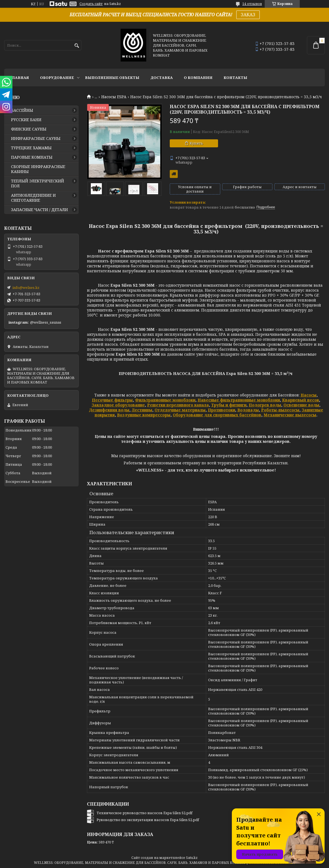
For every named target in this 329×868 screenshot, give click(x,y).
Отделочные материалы (180, 410)
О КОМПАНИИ (198, 78)
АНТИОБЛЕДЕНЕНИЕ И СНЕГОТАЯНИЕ (33, 198)
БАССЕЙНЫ (22, 110)
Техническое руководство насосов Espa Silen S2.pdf (144, 813)
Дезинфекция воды (109, 410)
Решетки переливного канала (178, 405)
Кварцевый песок (301, 400)
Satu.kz (192, 858)
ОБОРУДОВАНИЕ (57, 78)
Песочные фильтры (112, 400)
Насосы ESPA (114, 97)
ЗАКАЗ (248, 15)
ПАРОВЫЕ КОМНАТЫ (32, 157)
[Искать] (77, 46)
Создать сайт (91, 4)
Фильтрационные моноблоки (165, 400)
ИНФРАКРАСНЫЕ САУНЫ (36, 139)
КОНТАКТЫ (235, 78)
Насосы (309, 395)
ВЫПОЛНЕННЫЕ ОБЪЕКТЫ (112, 78)
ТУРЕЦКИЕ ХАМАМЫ (31, 148)
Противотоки (221, 410)
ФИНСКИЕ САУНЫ (29, 129)
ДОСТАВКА (162, 78)
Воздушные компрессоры (144, 415)
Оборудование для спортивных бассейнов (217, 415)
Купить (196, 143)
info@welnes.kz (26, 287)
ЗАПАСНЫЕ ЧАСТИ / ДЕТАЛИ (39, 210)
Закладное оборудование (118, 405)
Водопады (248, 410)
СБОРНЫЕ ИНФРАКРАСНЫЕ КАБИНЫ (38, 169)
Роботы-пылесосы (280, 410)
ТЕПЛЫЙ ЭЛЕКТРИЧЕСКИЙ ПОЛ (38, 183)
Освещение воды (301, 405)
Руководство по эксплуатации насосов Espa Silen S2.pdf (148, 820)
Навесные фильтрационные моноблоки (239, 400)
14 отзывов (252, 4)
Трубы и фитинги (229, 405)
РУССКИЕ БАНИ (26, 120)
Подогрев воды (265, 405)
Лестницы (142, 410)
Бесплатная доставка (174, 174)
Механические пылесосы (290, 415)
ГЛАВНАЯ (19, 78)
